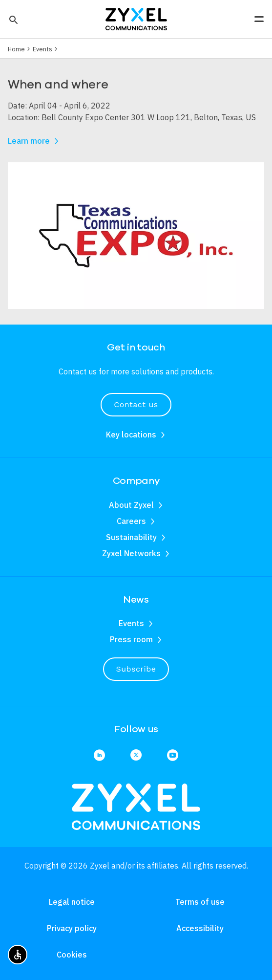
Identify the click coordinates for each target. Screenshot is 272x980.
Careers (131, 521)
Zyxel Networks (131, 553)
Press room (131, 639)
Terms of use (200, 902)
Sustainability (131, 537)
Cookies (72, 955)
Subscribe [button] (136, 669)
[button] (12, 19)
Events (42, 49)
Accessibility (200, 928)
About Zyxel (131, 505)
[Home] (136, 18)
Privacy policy (72, 928)
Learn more (29, 141)
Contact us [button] (136, 404)
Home (16, 49)
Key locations (131, 435)
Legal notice (72, 902)
